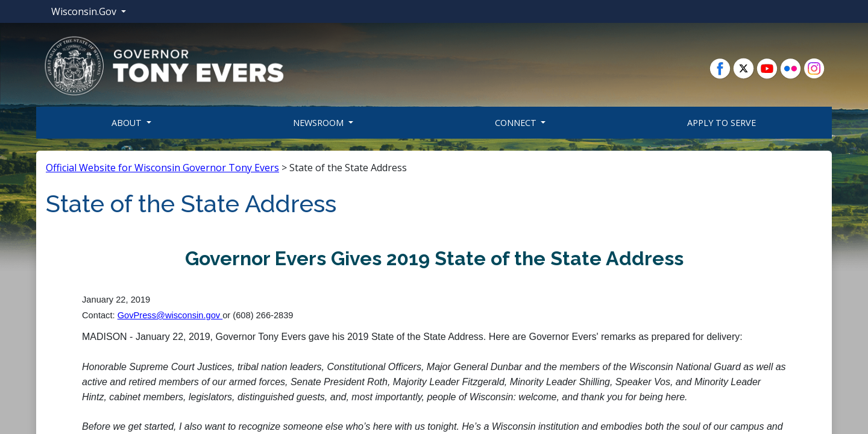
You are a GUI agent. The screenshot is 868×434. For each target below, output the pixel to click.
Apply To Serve (722, 123)
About (128, 123)
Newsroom (319, 123)
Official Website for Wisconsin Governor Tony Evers (162, 168)
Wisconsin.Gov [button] (85, 11)
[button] (164, 65)
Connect (517, 123)
